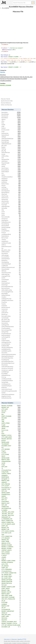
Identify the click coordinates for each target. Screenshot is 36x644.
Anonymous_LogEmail (11, 370)
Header (11, 125)
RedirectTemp (11, 184)
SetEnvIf (11, 165)
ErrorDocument (11, 130)
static (11, 420)
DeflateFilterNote (11, 295)
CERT (11, 535)
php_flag (25, 77)
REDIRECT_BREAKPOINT (11, 611)
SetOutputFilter (11, 159)
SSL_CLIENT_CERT (11, 578)
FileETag (11, 149)
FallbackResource (11, 222)
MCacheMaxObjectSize (11, 361)
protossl (11, 440)
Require (11, 147)
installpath (11, 604)
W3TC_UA (11, 500)
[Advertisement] (18, 23)
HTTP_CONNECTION (11, 536)
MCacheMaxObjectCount (11, 363)
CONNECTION (11, 507)
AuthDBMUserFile (11, 349)
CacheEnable (11, 382)
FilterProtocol (11, 198)
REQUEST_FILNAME (11, 545)
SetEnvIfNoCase (11, 152)
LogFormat (11, 311)
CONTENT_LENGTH (11, 550)
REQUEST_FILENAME (6, 85)
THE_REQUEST (11, 444)
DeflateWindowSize (11, 398)
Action (11, 212)
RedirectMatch (11, 172)
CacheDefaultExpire (11, 386)
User (11, 158)
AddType (11, 137)
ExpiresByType (11, 142)
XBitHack (11, 271)
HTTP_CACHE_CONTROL (11, 531)
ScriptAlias (11, 306)
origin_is (11, 559)
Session (11, 186)
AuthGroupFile (11, 203)
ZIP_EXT (11, 608)
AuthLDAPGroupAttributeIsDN (11, 391)
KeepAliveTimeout (11, 396)
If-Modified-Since (11, 494)
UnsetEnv (11, 297)
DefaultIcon (11, 260)
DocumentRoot (11, 257)
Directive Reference (6, 103)
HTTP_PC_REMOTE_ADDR (11, 524)
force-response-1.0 (11, 487)
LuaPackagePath (11, 337)
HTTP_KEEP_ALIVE (11, 533)
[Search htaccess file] (22, 3)
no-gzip (11, 425)
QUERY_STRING (11, 423)
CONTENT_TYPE (11, 489)
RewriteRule (18, 79)
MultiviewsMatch (11, 335)
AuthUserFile (11, 189)
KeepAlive (11, 229)
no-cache (11, 453)
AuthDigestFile (11, 325)
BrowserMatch (11, 170)
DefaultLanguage (11, 227)
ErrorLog (11, 377)
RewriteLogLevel (11, 307)
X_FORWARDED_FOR (11, 519)
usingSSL (11, 557)
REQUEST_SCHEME (11, 548)
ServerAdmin (11, 323)
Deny (11, 77)
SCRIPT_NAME (11, 541)
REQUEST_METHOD (11, 439)
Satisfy (11, 166)
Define (11, 215)
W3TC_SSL (11, 491)
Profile (11, 465)
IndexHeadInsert (11, 283)
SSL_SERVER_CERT (11, 575)
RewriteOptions (11, 192)
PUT (11, 447)
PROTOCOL (11, 618)
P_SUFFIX (11, 555)
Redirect (11, 128)
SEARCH (11, 496)
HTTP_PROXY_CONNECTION (11, 573)
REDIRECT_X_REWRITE (11, 547)
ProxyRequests (11, 360)
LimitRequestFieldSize (11, 381)
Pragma (11, 451)
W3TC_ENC (11, 467)
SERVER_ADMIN (11, 493)
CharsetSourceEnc (11, 273)
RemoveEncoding (11, 316)
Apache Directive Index (7, 101)
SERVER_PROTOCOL (11, 583)
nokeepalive (11, 475)
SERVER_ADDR (11, 442)
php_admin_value (11, 250)
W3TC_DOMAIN (11, 552)
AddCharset (11, 161)
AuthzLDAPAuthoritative (11, 327)
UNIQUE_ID (11, 613)
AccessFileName (11, 344)
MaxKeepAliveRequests (11, 356)
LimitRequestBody (11, 234)
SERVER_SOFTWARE (11, 580)
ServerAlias (11, 353)
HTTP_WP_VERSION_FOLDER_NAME (11, 625)
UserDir (11, 278)
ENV (11, 414)
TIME (11, 421)
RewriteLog (11, 314)
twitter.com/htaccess (6, 105)
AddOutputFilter (11, 206)
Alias (11, 210)
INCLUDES (11, 418)
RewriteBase (11, 118)
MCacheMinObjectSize (11, 358)
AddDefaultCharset (5, 77)
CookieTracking (11, 340)
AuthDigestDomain (11, 342)
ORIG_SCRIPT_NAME (11, 595)
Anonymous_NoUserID (11, 368)
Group (11, 213)
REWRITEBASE (11, 477)
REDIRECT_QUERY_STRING (11, 561)
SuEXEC (11, 393)
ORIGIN (11, 428)
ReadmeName (11, 236)
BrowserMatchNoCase (11, 287)
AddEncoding (11, 156)
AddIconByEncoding (11, 290)
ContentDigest (11, 280)
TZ (11, 468)
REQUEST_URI (11, 407)
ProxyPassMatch (11, 328)
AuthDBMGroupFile (11, 351)
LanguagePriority (11, 276)
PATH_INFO (11, 498)
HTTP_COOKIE (11, 454)
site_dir (11, 601)
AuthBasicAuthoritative (11, 300)
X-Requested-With (11, 461)
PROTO (11, 456)
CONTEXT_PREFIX (11, 474)
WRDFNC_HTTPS (11, 543)
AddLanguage (11, 255)
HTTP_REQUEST (11, 538)
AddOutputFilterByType (11, 139)
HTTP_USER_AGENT (11, 437)
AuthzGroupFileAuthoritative (11, 354)
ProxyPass (11, 302)
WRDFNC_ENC (11, 540)
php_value (30, 77)
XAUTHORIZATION (11, 508)
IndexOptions (11, 220)
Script (11, 132)
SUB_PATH (11, 620)
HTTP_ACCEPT (11, 486)
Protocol (11, 233)
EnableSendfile (11, 346)
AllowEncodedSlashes (11, 347)
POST (11, 434)
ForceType (11, 205)
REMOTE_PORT (11, 606)
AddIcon (11, 245)
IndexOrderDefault (11, 264)
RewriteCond (3, 79)
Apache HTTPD (22, 639)
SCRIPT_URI (11, 568)
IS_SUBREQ (11, 510)
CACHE (11, 463)
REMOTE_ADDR (11, 460)
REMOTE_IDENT (11, 594)
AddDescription (11, 252)
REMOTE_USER (11, 481)
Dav (11, 248)
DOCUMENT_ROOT (11, 446)
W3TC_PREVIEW (11, 484)
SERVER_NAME (11, 458)
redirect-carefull (11, 554)
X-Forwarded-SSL (11, 609)
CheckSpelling (11, 262)
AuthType (11, 187)
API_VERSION (11, 566)
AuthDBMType (11, 372)
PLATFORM (11, 602)
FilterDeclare (11, 199)
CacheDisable (11, 318)
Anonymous (11, 219)
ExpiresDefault (11, 135)
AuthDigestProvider (11, 299)
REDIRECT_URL (11, 529)
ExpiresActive (11, 133)
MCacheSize (11, 365)
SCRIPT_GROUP (11, 588)
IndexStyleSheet (11, 259)
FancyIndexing (11, 224)
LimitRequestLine (11, 384)
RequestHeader (11, 163)
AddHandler (11, 180)
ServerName (11, 253)
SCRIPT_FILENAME (11, 416)
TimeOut (11, 239)
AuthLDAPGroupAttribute (11, 394)
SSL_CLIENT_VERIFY (11, 576)
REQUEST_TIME (11, 590)
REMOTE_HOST (11, 503)
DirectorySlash (11, 226)
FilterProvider (11, 196)
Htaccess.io (7, 639)
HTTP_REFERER (11, 449)
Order (21, 77)
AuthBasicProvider (11, 243)
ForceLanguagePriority (11, 292)
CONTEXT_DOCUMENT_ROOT (11, 622)
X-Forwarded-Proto (11, 470)
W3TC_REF (11, 505)
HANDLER (11, 482)
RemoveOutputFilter (11, 330)
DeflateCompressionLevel (11, 267)
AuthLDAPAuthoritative (11, 367)
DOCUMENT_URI (10, 627)
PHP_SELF (11, 585)
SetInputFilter (11, 332)
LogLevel (11, 339)
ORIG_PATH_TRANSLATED (11, 599)
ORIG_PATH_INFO (11, 615)
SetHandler (11, 208)
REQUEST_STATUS (11, 592)
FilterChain (11, 194)
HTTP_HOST (11, 409)
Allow (11, 121)
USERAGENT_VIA (11, 517)
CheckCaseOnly (11, 321)
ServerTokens (11, 168)
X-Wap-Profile (11, 472)
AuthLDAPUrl (11, 313)
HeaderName (11, 241)
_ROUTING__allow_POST (11, 515)
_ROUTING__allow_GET (11, 514)
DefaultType (11, 285)
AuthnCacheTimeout (11, 389)
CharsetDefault (11, 269)
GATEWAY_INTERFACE (11, 562)
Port (11, 173)
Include (11, 154)
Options (11, 119)
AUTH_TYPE (11, 564)
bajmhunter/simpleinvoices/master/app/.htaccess (14, 43)
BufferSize (11, 387)
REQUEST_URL (11, 528)
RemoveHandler (11, 217)
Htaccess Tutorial (5, 99)
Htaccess (3, 72)
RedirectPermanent (11, 246)
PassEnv (11, 304)
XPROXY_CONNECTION (11, 522)
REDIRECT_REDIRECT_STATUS (11, 623)
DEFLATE (11, 411)
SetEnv (11, 175)
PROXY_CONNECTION (11, 521)
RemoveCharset (11, 288)
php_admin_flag (11, 320)
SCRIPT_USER (11, 616)
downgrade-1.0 (11, 479)
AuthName (11, 182)
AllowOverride (11, 201)
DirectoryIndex (11, 140)
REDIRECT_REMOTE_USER (11, 587)
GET (11, 432)
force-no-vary (11, 430)
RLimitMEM (5, 8)
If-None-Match (11, 501)
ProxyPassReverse (11, 334)
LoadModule (11, 266)
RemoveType (11, 238)
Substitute (11, 281)
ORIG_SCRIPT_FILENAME (11, 597)
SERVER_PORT (11, 427)
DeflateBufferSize (11, 375)
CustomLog (11, 309)
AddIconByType (11, 274)
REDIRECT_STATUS (11, 435)
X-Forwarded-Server (11, 571)
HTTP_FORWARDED (11, 569)
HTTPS (11, 413)
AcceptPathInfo (11, 231)
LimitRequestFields (11, 379)
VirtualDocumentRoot (6, 81)
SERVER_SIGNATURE (11, 582)
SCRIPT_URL (11, 526)
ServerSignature (11, 191)
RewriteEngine (11, 79)
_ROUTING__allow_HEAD (11, 512)
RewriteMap (11, 293)
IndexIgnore (16, 77)
